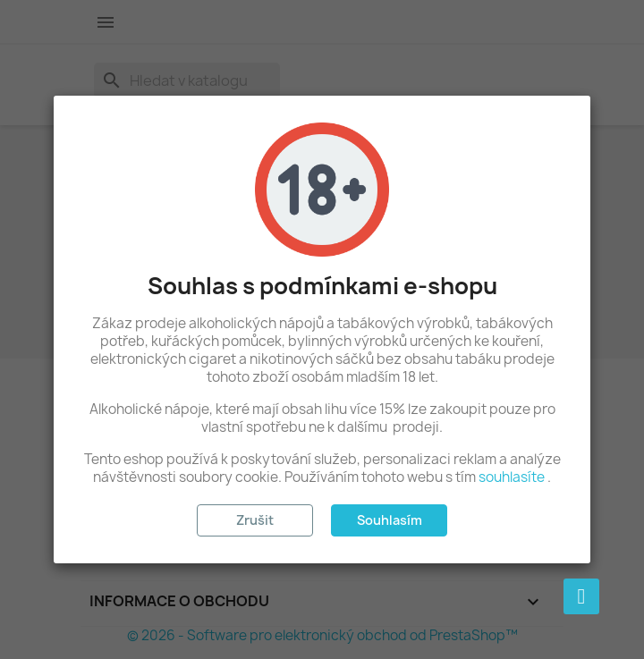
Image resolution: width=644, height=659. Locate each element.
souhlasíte (512, 477)
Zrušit (255, 520)
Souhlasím (390, 520)
